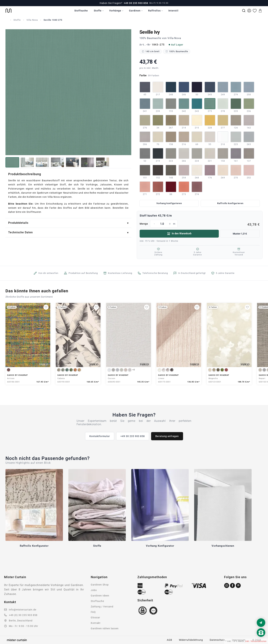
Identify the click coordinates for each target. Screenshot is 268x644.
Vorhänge (115, 11)
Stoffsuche (81, 11)
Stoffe (98, 11)
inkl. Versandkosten (256, 641)
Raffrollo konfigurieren (230, 203)
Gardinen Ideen (100, 596)
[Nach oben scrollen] (261, 638)
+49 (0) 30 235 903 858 (23, 615)
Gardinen (135, 11)
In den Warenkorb (179, 234)
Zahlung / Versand (102, 607)
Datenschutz (217, 640)
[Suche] (244, 11)
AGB (169, 640)
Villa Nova (32, 20)
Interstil (173, 11)
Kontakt (96, 623)
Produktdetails (18, 223)
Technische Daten (21, 232)
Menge (200, 224)
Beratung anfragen (167, 436)
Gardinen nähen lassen (105, 628)
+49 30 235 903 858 (136, 3)
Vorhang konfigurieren (169, 203)
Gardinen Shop (100, 585)
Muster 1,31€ (240, 234)
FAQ (93, 612)
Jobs (94, 590)
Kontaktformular (100, 436)
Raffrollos (154, 11)
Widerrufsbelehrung (191, 640)
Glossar (95, 617)
